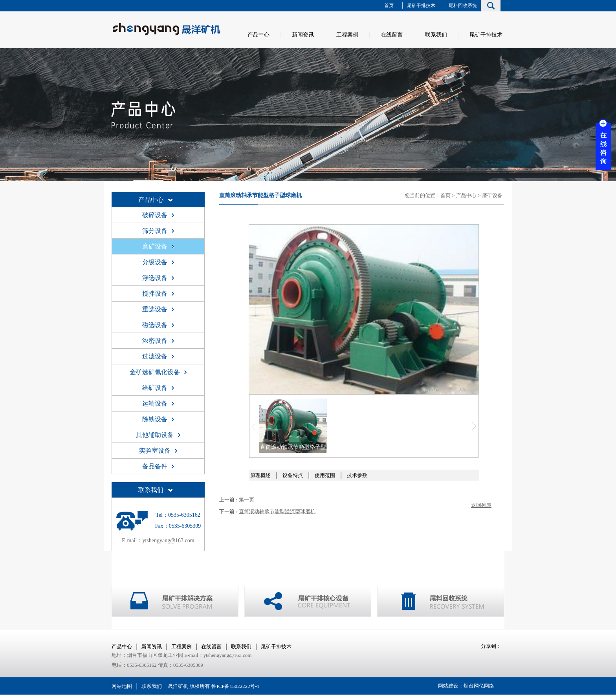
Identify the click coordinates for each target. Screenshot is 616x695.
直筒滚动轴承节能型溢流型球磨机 (277, 511)
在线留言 (392, 35)
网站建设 (448, 686)
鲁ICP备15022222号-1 (235, 686)
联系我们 (436, 35)
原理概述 (260, 475)
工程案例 (347, 35)
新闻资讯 (303, 35)
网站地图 (122, 686)
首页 (389, 5)
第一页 (247, 500)
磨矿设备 (492, 195)
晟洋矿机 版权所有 (189, 686)
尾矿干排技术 (421, 5)
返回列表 (481, 505)
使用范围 (325, 475)
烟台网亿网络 (479, 686)
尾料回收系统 (463, 5)
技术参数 (357, 475)
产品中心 (258, 35)
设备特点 (293, 475)
